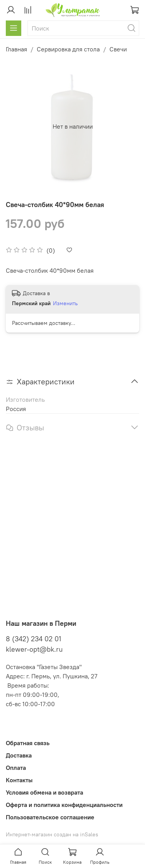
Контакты (19, 780)
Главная (16, 49)
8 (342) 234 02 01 (33, 639)
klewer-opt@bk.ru (34, 649)
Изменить (65, 303)
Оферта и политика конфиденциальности (64, 805)
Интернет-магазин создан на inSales (52, 834)
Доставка (19, 755)
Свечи (118, 49)
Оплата (16, 768)
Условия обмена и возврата (44, 792)
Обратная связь (28, 743)
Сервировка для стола (68, 49)
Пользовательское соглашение (50, 817)
